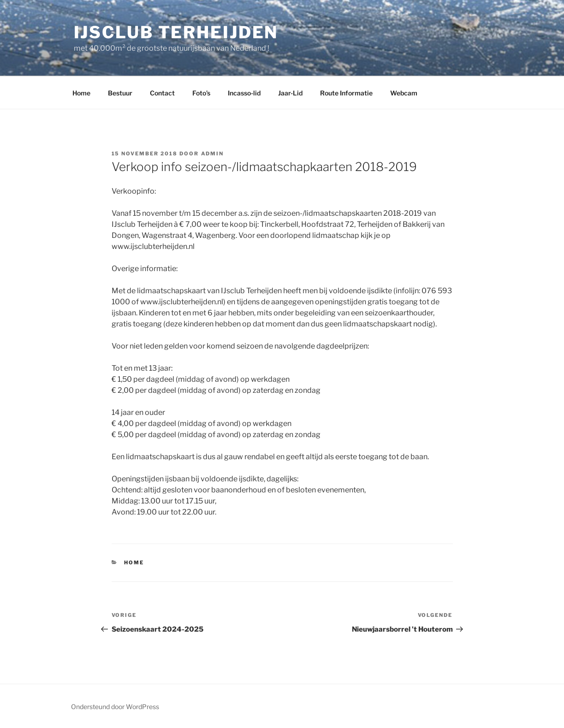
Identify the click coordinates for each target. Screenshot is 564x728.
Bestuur (120, 93)
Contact (162, 93)
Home (81, 93)
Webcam (404, 93)
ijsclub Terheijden (176, 32)
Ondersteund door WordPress (115, 707)
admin (213, 154)
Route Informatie (346, 93)
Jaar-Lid (290, 93)
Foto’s (201, 93)
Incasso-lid (244, 93)
